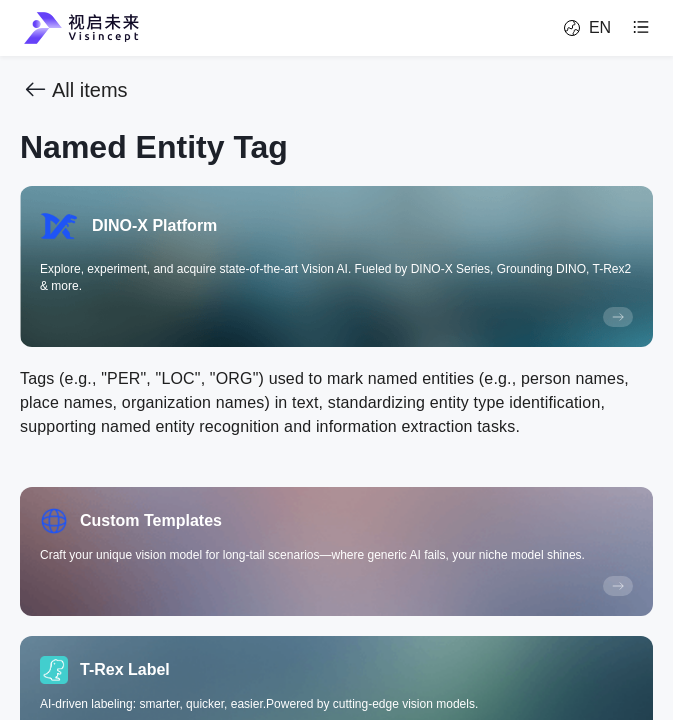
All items (74, 90)
